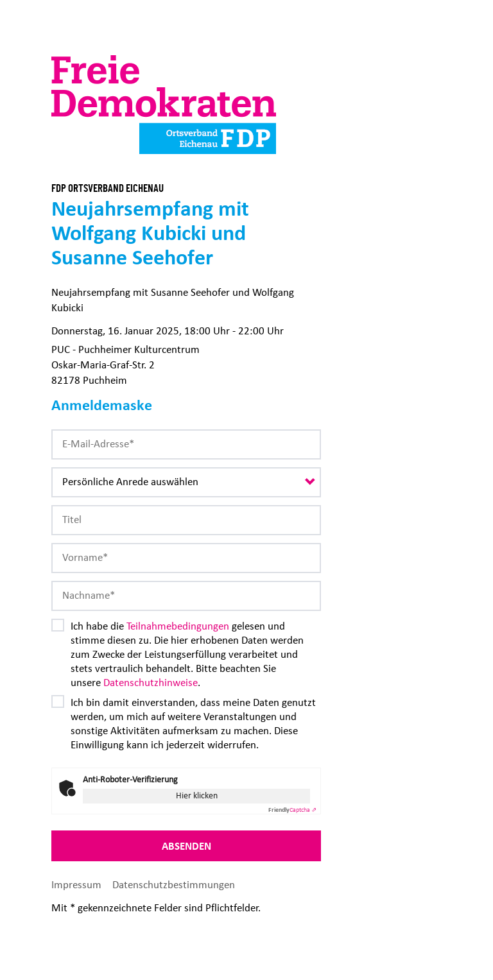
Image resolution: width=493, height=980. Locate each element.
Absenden (186, 846)
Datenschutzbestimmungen (174, 885)
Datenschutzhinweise (151, 683)
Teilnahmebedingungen (178, 626)
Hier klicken (197, 795)
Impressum (78, 885)
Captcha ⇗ (292, 810)
